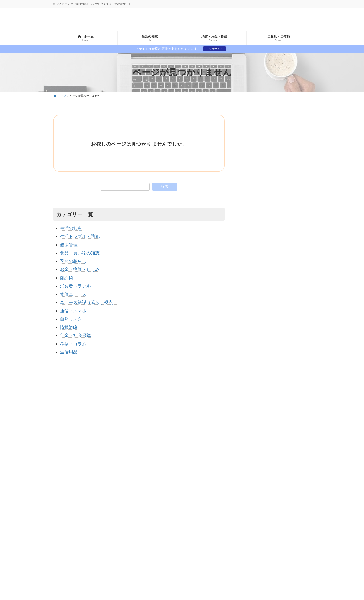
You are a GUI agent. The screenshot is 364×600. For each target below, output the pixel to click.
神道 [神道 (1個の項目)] (268, 499)
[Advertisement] (275, 144)
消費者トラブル (75, 286)
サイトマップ (66, 446)
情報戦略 (69, 327)
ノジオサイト (214, 49)
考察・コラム (73, 344)
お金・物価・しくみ (80, 269)
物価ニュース (73, 294)
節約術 (67, 278)
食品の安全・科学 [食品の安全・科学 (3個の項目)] (247, 507)
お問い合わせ (129, 446)
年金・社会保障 (75, 335)
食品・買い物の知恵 (80, 253)
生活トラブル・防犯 (80, 236)
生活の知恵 (71, 228)
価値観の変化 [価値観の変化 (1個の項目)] (244, 491)
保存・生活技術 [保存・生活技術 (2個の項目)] (246, 499)
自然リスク (71, 319)
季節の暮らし (73, 261)
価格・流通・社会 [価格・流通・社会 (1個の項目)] (275, 491)
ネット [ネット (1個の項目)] (239, 483)
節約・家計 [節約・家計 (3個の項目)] (288, 499)
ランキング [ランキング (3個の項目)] (260, 483)
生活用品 (69, 352)
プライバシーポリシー (97, 446)
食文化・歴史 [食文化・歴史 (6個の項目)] (278, 507)
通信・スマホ (73, 311)
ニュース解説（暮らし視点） (89, 302)
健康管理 (69, 245)
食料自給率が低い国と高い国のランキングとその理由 (291, 282)
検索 (165, 186)
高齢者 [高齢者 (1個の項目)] (301, 507)
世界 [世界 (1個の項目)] (279, 483)
